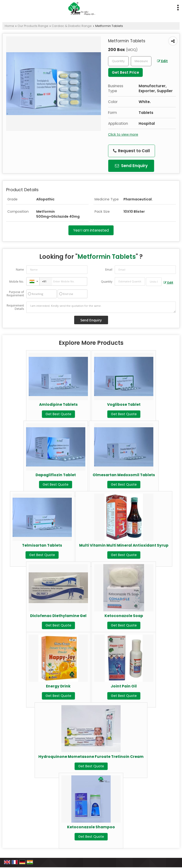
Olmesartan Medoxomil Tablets (124, 475)
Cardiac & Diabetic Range (72, 26)
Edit (162, 61)
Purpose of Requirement (15, 294)
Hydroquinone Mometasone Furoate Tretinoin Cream (91, 757)
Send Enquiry (131, 166)
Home (9, 26)
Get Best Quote (58, 414)
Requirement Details (15, 307)
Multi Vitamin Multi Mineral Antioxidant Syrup (124, 545)
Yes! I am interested (91, 230)
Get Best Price (125, 72)
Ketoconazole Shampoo (91, 827)
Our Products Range (33, 26)
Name (20, 270)
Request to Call (132, 151)
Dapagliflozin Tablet (56, 475)
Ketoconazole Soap (124, 616)
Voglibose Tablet (124, 404)
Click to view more (123, 134)
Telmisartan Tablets (42, 545)
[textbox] (141, 61)
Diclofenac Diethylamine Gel (58, 616)
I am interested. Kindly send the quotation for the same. (101, 307)
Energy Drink (58, 686)
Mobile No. (17, 282)
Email (109, 270)
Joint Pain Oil (124, 686)
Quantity (107, 282)
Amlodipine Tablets (58, 404)
